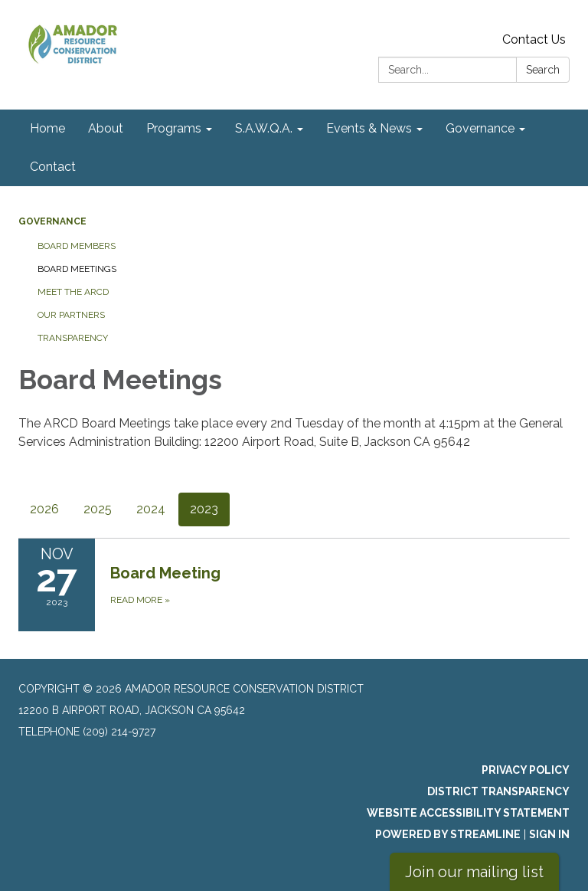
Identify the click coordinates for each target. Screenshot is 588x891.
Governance (52, 221)
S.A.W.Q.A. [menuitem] (264, 128)
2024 (151, 509)
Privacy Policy (526, 770)
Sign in (549, 834)
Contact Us (534, 39)
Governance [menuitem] (480, 128)
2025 (98, 509)
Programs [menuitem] (174, 128)
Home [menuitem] (47, 128)
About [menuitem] (106, 128)
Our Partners (71, 315)
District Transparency (498, 791)
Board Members (77, 246)
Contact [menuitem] (53, 167)
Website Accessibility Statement (468, 813)
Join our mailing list (474, 872)
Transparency (73, 338)
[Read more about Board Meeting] (294, 585)
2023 (204, 509)
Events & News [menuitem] (369, 128)
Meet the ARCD (73, 292)
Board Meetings (77, 269)
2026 (44, 509)
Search (543, 70)
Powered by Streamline (448, 834)
